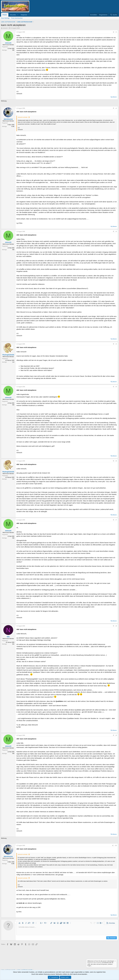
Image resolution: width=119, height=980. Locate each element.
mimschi (5, 28)
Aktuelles (13, 15)
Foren (5, 15)
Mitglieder (24, 15)
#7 (116, 520)
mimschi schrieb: (23, 117)
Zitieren (115, 97)
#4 (116, 344)
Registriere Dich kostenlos (95, 963)
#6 (116, 461)
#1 (116, 32)
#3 (116, 231)
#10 (116, 845)
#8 (116, 626)
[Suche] (114, 15)
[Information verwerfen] (115, 961)
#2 (116, 108)
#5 (116, 387)
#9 (116, 735)
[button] (18, 15)
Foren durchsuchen (17, 18)
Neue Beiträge (5, 18)
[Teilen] (113, 32)
